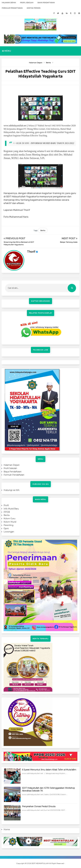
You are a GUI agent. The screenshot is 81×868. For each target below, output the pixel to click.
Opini (6, 529)
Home (7, 829)
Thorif (31, 252)
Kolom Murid (10, 522)
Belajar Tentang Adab (69, 242)
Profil (6, 505)
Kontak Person (34, 8)
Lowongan (9, 532)
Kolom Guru (9, 519)
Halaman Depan (9, 3)
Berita (43, 230)
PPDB (7, 512)
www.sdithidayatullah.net (15, 126)
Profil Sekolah (27, 3)
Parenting (8, 525)
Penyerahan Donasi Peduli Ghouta (39, 806)
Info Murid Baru (11, 509)
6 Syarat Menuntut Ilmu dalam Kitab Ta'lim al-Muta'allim (49, 770)
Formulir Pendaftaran (12, 8)
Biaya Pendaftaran (46, 3)
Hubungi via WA (11, 490)
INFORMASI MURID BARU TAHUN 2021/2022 (52, 143)
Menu (6, 51)
